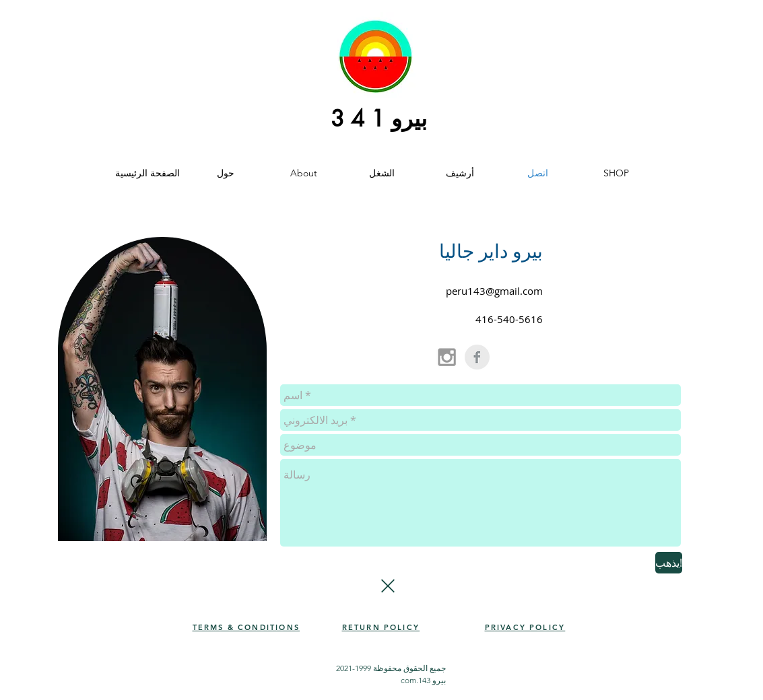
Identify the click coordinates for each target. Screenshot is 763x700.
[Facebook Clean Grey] (477, 357)
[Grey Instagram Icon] (447, 357)
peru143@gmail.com (494, 291)
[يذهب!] (669, 563)
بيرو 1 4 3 (379, 119)
